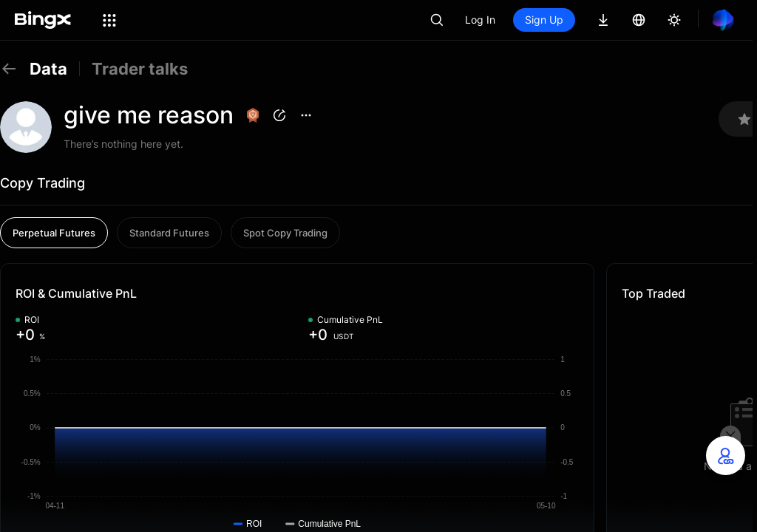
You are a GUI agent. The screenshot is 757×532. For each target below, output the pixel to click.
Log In (480, 20)
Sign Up (544, 20)
